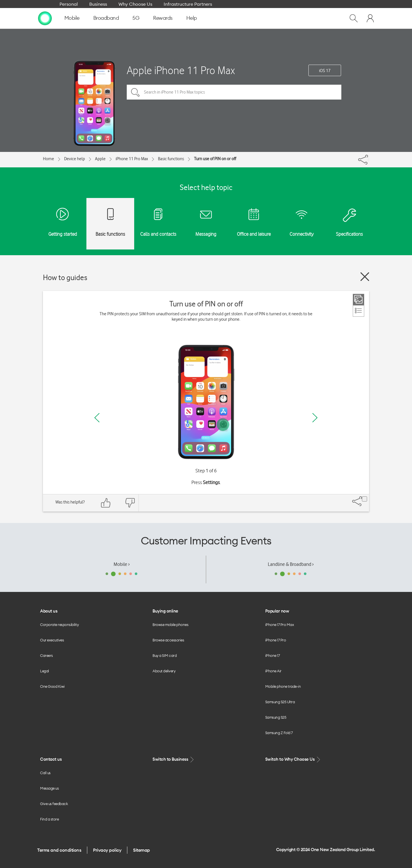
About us (49, 611)
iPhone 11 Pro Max (132, 159)
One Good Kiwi (52, 686)
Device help (75, 159)
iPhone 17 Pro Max (280, 625)
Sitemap (141, 850)
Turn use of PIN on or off (215, 159)
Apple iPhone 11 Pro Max (181, 70)
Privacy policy (107, 850)
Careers (46, 655)
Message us (49, 788)
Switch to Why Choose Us (293, 759)
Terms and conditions (59, 850)
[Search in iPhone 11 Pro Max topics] (234, 92)
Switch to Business (174, 759)
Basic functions (171, 159)
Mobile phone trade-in (283, 686)
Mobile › (122, 564)
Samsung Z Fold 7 (279, 733)
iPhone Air (273, 671)
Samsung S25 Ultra (280, 702)
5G (136, 18)
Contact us (51, 759)
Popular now (277, 611)
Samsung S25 (276, 717)
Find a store (49, 819)
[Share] (369, 158)
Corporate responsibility (59, 625)
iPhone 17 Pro (276, 640)
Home (48, 159)
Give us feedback (54, 804)
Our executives (52, 640)
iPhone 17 (273, 655)
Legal (44, 671)
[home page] (45, 18)
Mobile (72, 18)
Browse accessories (168, 640)
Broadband (106, 18)
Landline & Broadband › (291, 564)
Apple (100, 159)
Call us (45, 773)
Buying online (165, 611)
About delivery (164, 671)
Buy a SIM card (165, 655)
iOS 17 (325, 71)
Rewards (163, 18)
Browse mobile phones (170, 625)
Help (192, 18)
